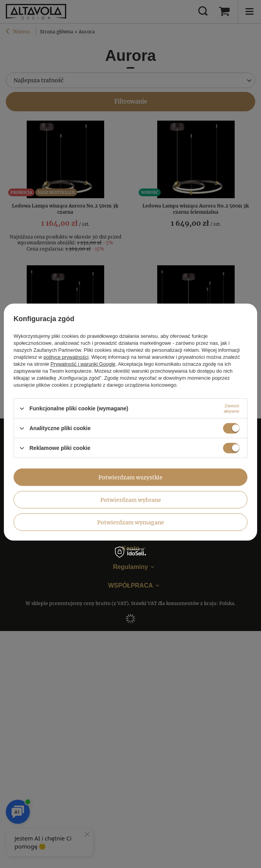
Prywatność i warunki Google (83, 364)
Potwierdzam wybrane (131, 500)
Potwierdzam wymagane (131, 522)
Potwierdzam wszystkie (130, 477)
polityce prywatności (66, 357)
